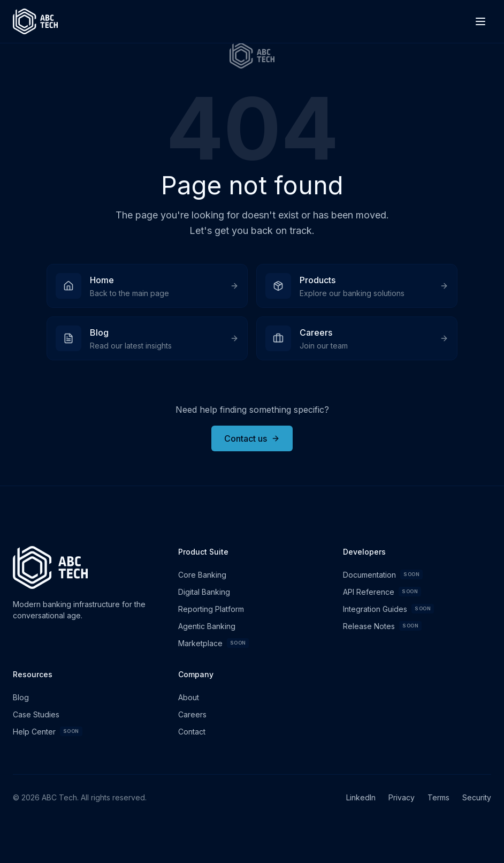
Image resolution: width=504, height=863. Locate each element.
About (189, 697)
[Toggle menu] (480, 21)
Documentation (383, 574)
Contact (192, 732)
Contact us (252, 438)
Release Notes (382, 626)
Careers (192, 714)
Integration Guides (388, 609)
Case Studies (36, 714)
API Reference (382, 592)
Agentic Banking (207, 626)
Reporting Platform (211, 609)
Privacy (402, 797)
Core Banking (202, 575)
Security (477, 797)
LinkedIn (361, 797)
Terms (438, 797)
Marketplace (214, 643)
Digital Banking (204, 592)
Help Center (48, 731)
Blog (21, 697)
